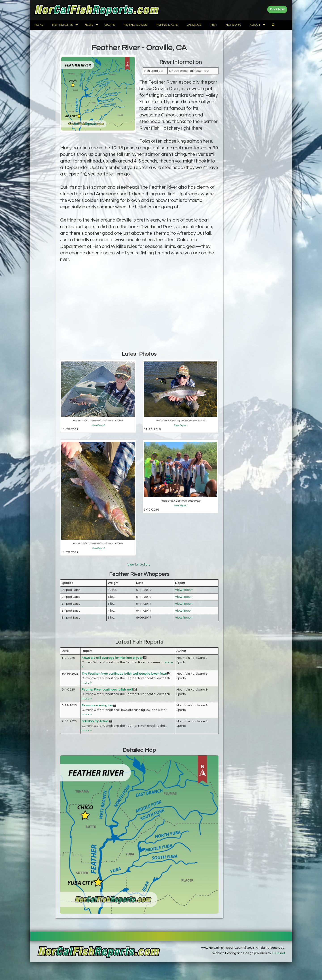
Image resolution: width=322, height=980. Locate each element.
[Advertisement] (139, 311)
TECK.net (278, 953)
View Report (98, 425)
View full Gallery (139, 565)
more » (87, 683)
